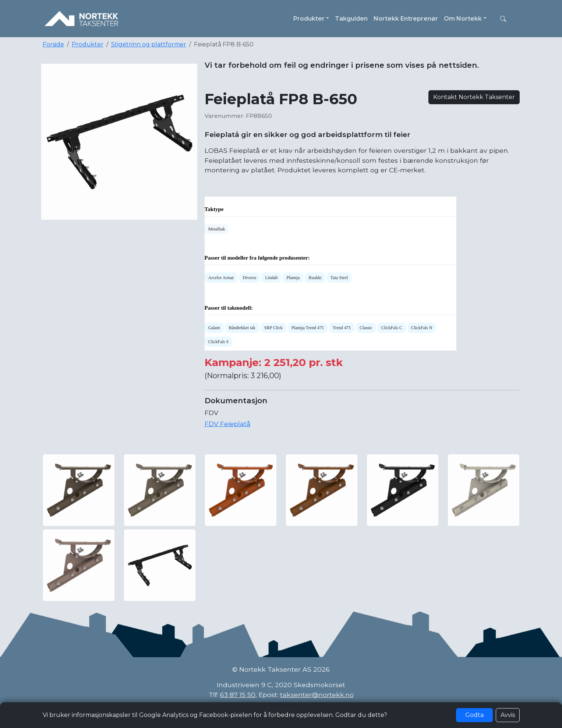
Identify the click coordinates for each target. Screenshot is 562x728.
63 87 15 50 (238, 695)
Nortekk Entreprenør (406, 19)
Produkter (88, 44)
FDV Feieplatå (228, 424)
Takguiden (351, 19)
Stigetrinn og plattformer (149, 44)
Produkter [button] (309, 19)
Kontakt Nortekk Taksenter (474, 97)
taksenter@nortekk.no (317, 695)
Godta (474, 715)
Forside (53, 44)
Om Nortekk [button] (463, 19)
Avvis (508, 715)
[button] (503, 19)
